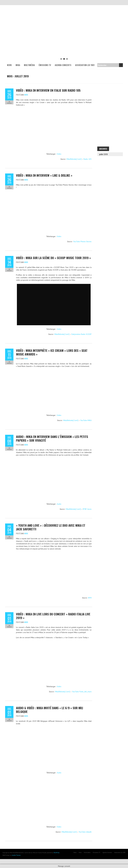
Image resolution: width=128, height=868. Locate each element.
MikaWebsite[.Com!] (74, 159)
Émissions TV (45, 65)
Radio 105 (88, 159)
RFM (90, 598)
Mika (18, 65)
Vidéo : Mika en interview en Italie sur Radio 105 (48, 90)
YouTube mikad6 (85, 832)
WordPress (57, 853)
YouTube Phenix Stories (82, 242)
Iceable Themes (16, 855)
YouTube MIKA (86, 420)
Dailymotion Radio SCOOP (81, 334)
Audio (59, 504)
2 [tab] (64, 59)
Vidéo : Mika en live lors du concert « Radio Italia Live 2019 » (53, 616)
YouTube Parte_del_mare (82, 692)
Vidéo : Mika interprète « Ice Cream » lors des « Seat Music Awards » (52, 352)
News (9, 65)
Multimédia (29, 65)
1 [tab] (61, 59)
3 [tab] (67, 59)
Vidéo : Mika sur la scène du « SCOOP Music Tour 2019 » (53, 258)
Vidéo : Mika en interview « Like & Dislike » (44, 175)
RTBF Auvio (87, 509)
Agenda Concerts (63, 65)
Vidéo (59, 154)
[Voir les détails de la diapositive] (64, 37)
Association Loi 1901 (85, 65)
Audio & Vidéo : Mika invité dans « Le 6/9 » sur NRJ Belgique (49, 710)
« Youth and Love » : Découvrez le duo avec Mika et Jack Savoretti (51, 527)
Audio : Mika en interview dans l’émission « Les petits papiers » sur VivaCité (52, 438)
